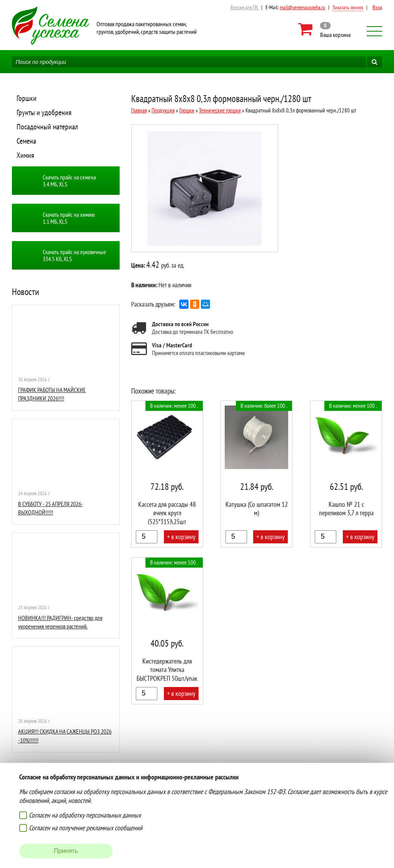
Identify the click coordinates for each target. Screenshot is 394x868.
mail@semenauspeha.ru (302, 7)
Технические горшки (220, 110)
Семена (26, 141)
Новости (26, 292)
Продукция (163, 110)
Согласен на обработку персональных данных (85, 815)
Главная (139, 110)
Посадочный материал (47, 127)
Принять (66, 851)
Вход (377, 7)
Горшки (27, 98)
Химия (25, 155)
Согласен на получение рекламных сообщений (86, 828)
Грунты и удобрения (44, 112)
